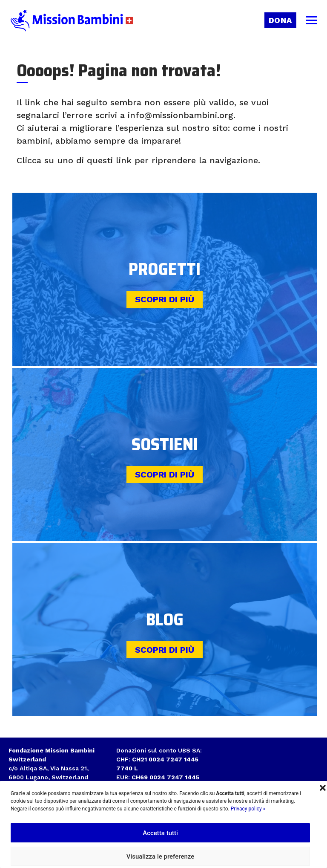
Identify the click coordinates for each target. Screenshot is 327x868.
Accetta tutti (160, 833)
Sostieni (165, 444)
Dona (280, 20)
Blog (165, 620)
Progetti (165, 269)
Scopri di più (165, 299)
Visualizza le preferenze (161, 856)
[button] (323, 787)
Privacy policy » (248, 809)
